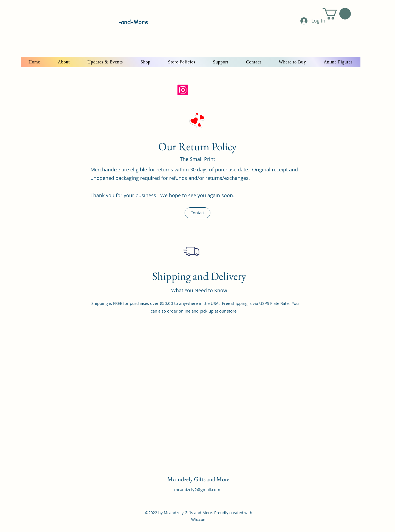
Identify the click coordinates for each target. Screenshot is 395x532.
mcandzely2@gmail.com (197, 489)
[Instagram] (183, 90)
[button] (337, 14)
